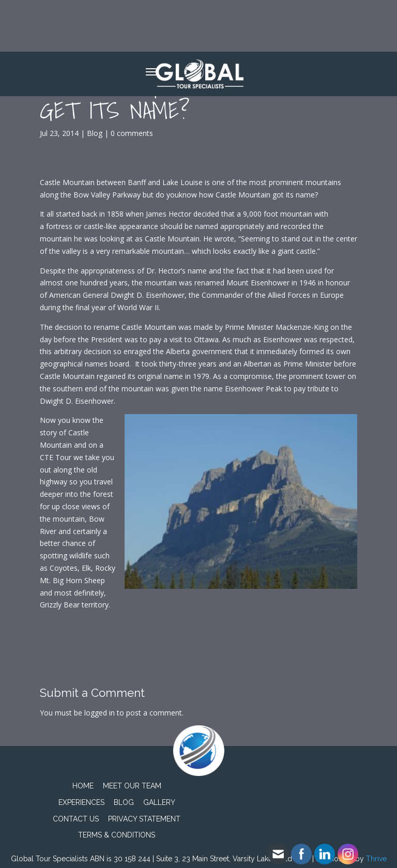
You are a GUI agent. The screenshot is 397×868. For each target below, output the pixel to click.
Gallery (159, 802)
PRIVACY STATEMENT (144, 819)
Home (83, 786)
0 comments (132, 133)
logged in (100, 713)
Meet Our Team (132, 786)
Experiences (81, 802)
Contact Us (76, 819)
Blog (95, 133)
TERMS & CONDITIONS (117, 835)
